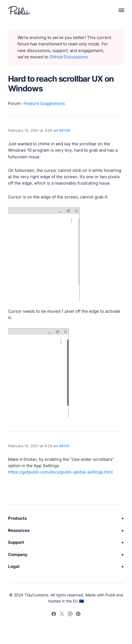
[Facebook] (54, 615)
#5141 (64, 446)
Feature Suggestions (45, 104)
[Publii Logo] (19, 10)
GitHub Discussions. (69, 57)
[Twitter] (62, 615)
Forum (14, 104)
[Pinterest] (78, 615)
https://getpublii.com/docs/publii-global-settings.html (60, 472)
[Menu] (118, 10)
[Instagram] (70, 615)
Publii (110, 595)
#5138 (65, 130)
